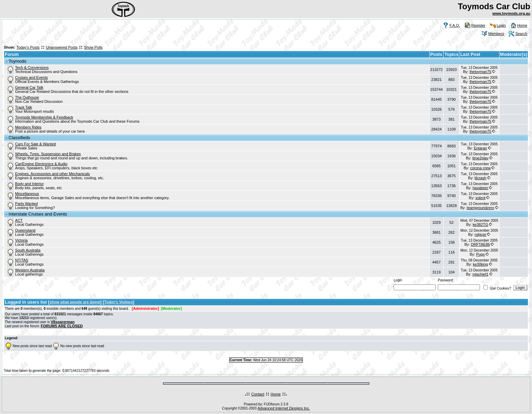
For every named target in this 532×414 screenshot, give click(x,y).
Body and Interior (29, 184)
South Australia (28, 250)
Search (521, 34)
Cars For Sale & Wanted (35, 144)
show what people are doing (75, 302)
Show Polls (93, 47)
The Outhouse (27, 97)
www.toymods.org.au (511, 13)
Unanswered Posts (62, 47)
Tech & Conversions (32, 68)
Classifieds (19, 138)
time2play (480, 158)
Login (501, 25)
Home (522, 25)
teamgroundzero (480, 208)
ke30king (480, 264)
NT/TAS (22, 260)
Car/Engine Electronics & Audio (41, 164)
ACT (19, 220)
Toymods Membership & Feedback (44, 117)
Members (496, 34)
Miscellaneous (27, 194)
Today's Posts (28, 47)
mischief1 (480, 274)
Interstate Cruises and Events (38, 214)
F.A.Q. (455, 25)
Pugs (480, 254)
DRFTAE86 (480, 244)
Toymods (17, 61)
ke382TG (480, 224)
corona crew (480, 168)
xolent (480, 198)
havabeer (480, 188)
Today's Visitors (119, 302)
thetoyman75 (481, 72)
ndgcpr (481, 234)
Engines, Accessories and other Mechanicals (52, 174)
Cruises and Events (31, 77)
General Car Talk (29, 87)
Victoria (21, 240)
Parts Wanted (26, 204)
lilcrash (480, 178)
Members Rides (28, 127)
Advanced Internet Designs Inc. (284, 408)
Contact (258, 394)
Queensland (25, 230)
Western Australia (30, 270)
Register (478, 25)
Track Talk (24, 107)
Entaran (480, 148)
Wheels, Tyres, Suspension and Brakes (48, 154)
